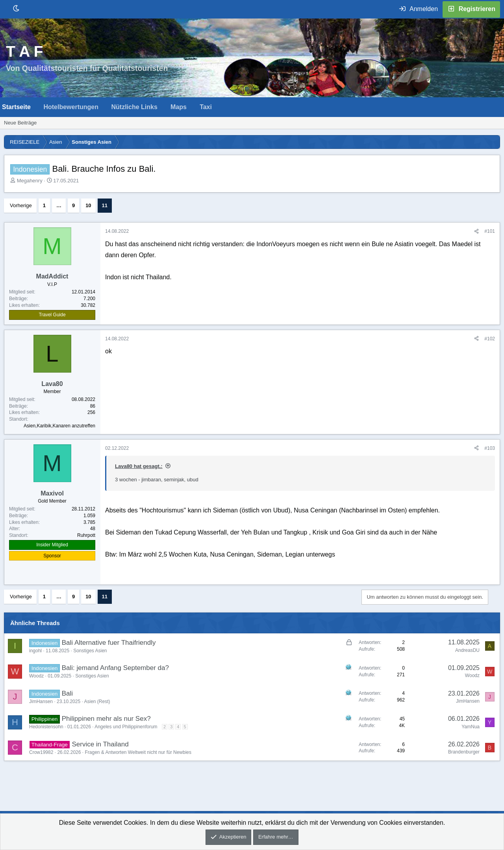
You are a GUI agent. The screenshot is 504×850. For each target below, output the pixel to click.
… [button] (59, 205)
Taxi (206, 107)
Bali (67, 693)
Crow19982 (41, 752)
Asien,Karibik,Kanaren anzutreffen (59, 426)
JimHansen (41, 702)
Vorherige (21, 205)
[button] (37, 107)
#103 (490, 448)
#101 (490, 231)
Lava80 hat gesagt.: (139, 466)
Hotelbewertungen (71, 107)
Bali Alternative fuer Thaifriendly (109, 643)
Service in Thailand (100, 744)
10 (88, 205)
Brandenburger (464, 752)
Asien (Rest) (97, 702)
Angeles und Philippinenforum (126, 727)
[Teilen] (476, 231)
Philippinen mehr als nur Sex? (106, 719)
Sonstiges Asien (90, 651)
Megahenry (30, 181)
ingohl (35, 651)
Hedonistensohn (46, 727)
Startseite (16, 107)
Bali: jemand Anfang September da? (115, 668)
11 (105, 205)
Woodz (36, 676)
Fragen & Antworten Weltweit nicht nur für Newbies (138, 752)
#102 (490, 339)
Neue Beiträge (20, 123)
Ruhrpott (86, 535)
